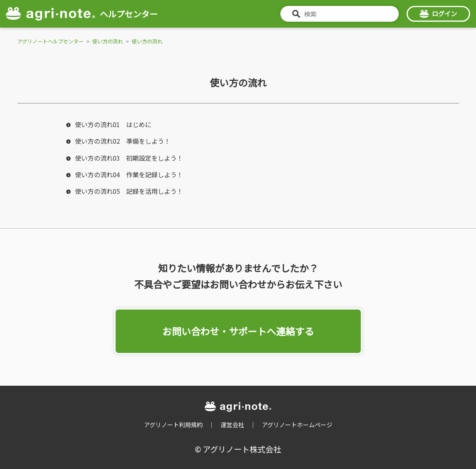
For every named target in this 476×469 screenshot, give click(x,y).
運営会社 (232, 425)
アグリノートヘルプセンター (50, 41)
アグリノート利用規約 (173, 425)
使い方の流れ (108, 41)
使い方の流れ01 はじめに (113, 124)
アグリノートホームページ (297, 425)
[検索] (340, 14)
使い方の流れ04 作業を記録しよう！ (129, 174)
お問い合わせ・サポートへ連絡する (238, 331)
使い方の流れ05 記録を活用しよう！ (129, 191)
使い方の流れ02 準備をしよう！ (123, 141)
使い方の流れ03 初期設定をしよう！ (129, 158)
